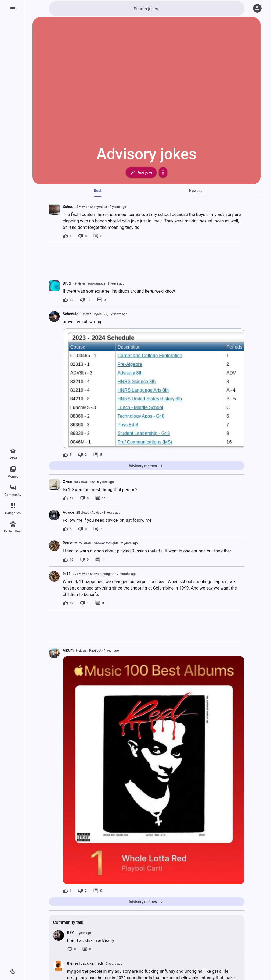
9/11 (67, 574)
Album (68, 650)
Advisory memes (147, 466)
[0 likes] (72, 949)
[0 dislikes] (82, 236)
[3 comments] (98, 236)
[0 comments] (101, 300)
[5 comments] (98, 455)
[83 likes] (68, 300)
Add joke (141, 172)
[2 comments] (98, 529)
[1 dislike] (84, 603)
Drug (67, 283)
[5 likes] (67, 455)
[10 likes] (68, 560)
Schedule (71, 314)
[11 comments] (100, 498)
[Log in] (257, 8)
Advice (69, 512)
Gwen (68, 482)
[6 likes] (67, 529)
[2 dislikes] (82, 455)
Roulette (70, 543)
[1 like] (67, 236)
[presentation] (54, 209)
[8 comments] (87, 949)
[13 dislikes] (85, 300)
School (69, 207)
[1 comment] (100, 560)
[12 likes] (68, 498)
